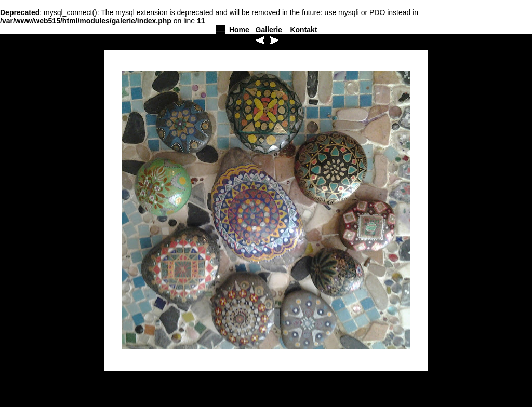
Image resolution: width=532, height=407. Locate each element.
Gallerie (269, 30)
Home (239, 30)
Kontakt (303, 30)
